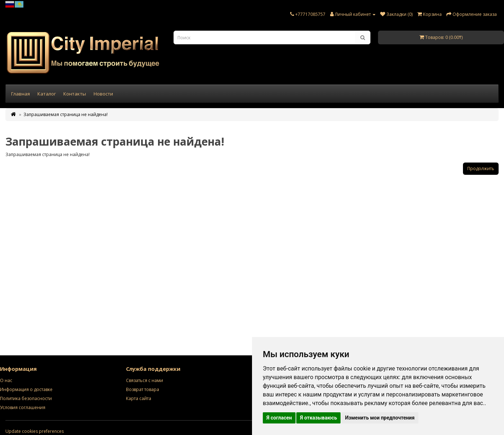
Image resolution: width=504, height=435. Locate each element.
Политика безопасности (26, 398)
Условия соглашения (23, 407)
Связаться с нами (145, 380)
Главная (21, 94)
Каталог (47, 94)
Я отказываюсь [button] (318, 418)
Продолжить (481, 168)
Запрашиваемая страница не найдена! (66, 114)
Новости (103, 94)
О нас (6, 380)
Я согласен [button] (279, 418)
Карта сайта (139, 398)
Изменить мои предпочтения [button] (380, 418)
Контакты (75, 94)
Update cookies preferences (35, 431)
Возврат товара (143, 389)
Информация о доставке (26, 389)
